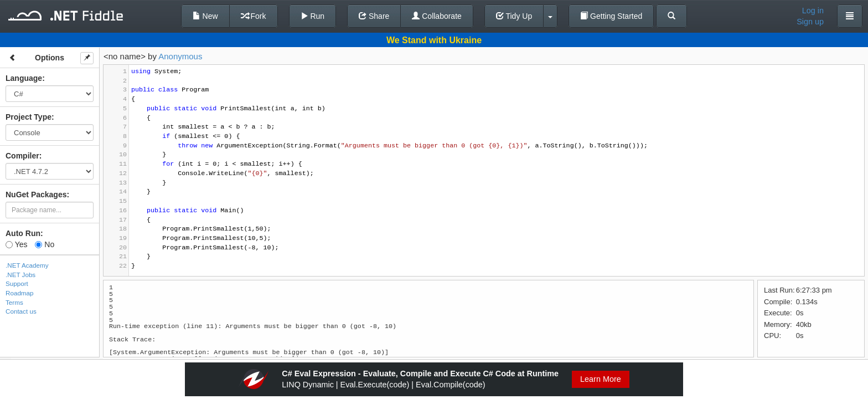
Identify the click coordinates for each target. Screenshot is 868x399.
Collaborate (437, 16)
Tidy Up (514, 16)
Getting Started (611, 16)
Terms (14, 302)
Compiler (22, 156)
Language (24, 78)
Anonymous (180, 56)
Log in (813, 11)
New (205, 16)
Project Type (29, 117)
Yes (16, 244)
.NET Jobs (20, 275)
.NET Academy (27, 265)
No (45, 244)
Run (313, 16)
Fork (254, 16)
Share (374, 16)
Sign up (810, 22)
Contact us (21, 311)
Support (17, 283)
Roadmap (20, 293)
